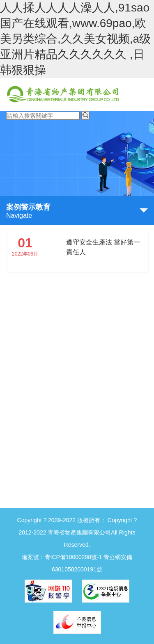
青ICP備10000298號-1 (74, 557)
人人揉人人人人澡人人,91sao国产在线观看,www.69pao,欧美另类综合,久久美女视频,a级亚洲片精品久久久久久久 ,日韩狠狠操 (75, 39)
